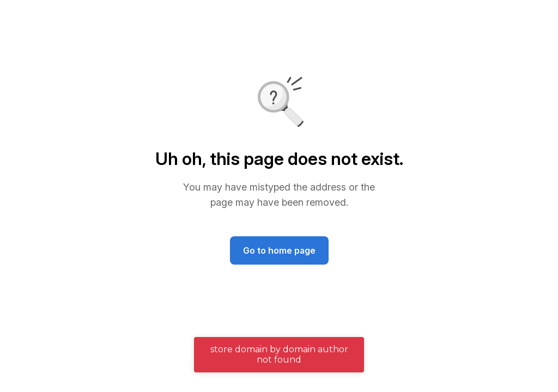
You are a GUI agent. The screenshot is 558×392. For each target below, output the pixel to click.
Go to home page (279, 250)
